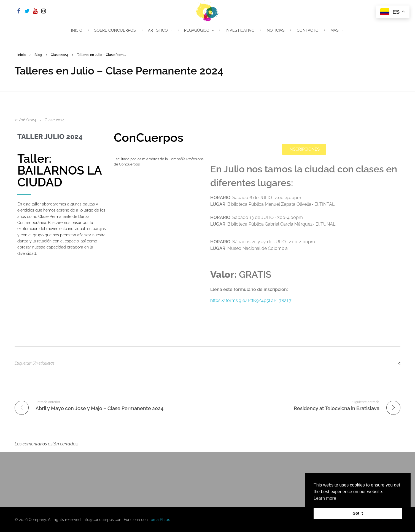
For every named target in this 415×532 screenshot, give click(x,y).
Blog (38, 55)
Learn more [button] (325, 498)
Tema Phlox (159, 520)
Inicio (21, 55)
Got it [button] (358, 513)
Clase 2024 (59, 55)
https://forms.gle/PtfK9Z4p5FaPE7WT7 (251, 300)
